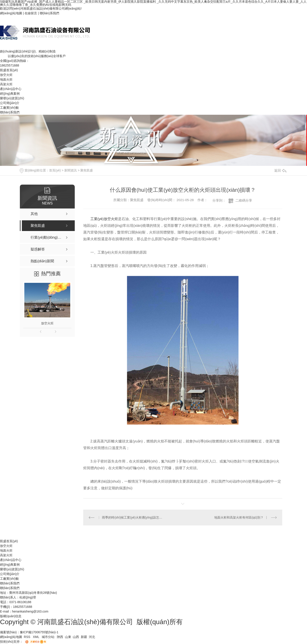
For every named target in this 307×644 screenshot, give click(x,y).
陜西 (60, 637)
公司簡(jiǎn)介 (10, 103)
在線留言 (31, 13)
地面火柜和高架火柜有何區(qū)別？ (239, 517)
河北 (92, 637)
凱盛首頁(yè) (9, 70)
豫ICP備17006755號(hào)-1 (39, 632)
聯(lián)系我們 (49, 13)
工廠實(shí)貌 (9, 108)
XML (36, 637)
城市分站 (48, 637)
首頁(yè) (55, 170)
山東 (68, 637)
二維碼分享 (244, 200)
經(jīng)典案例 (10, 94)
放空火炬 (6, 75)
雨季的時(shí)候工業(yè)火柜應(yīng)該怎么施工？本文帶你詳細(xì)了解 (133, 517)
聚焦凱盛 (87, 170)
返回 (280, 170)
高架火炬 (6, 84)
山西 (76, 637)
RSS (28, 637)
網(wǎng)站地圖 (11, 13)
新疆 (84, 637)
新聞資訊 (71, 170)
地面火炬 (6, 79)
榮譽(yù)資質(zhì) (12, 98)
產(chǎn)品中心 (11, 89)
